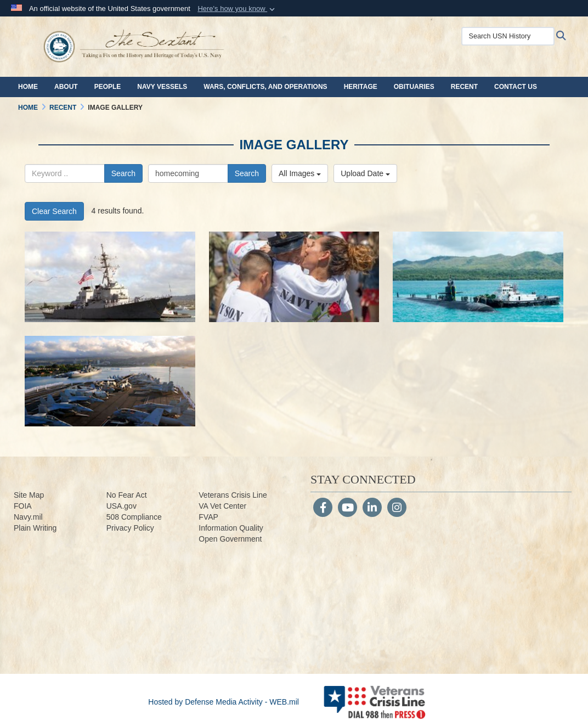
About (66, 87)
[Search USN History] (508, 36)
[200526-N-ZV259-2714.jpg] (110, 277)
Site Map (29, 495)
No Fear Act (127, 495)
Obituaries (414, 87)
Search (123, 173)
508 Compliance (134, 517)
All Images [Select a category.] (300, 173)
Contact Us (516, 87)
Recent (464, 87)
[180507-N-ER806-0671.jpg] (294, 277)
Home (28, 87)
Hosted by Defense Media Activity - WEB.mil (224, 702)
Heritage (361, 87)
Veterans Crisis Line (233, 495)
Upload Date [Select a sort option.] (365, 173)
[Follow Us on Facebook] (323, 509)
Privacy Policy (130, 528)
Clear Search (54, 211)
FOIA (23, 506)
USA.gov (121, 506)
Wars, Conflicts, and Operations (265, 87)
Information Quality (231, 528)
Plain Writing (35, 528)
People (108, 87)
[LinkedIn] (372, 509)
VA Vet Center (222, 506)
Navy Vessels (162, 87)
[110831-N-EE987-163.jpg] (110, 381)
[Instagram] (397, 509)
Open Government (230, 539)
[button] (237, 9)
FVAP (208, 517)
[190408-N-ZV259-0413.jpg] (478, 277)
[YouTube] (347, 509)
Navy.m (26, 517)
